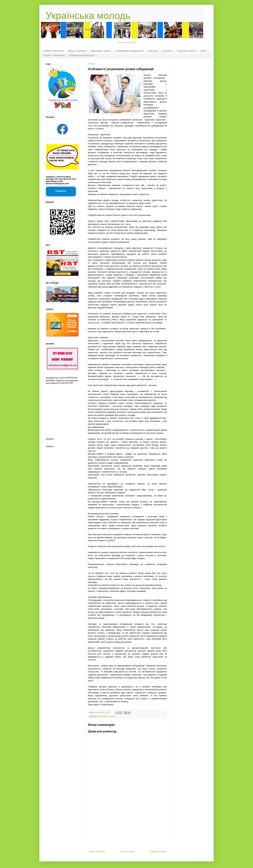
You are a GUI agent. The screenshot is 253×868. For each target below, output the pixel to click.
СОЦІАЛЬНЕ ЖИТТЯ (186, 51)
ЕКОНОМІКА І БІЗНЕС (101, 51)
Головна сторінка (127, 852)
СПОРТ (203, 51)
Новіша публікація (97, 852)
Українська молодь (88, 16)
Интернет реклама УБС (127, 43)
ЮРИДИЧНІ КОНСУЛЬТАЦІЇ (82, 56)
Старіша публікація (157, 852)
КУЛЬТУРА (168, 51)
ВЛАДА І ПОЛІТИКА (77, 51)
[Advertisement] (127, 826)
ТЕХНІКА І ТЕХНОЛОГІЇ (54, 56)
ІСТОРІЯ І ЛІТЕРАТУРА (53, 51)
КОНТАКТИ (153, 51)
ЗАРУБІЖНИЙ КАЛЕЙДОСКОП (130, 51)
